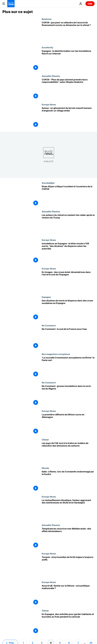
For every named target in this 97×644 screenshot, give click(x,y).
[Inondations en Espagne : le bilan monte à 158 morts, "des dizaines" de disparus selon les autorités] (68, 253)
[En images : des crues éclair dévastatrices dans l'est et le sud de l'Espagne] (68, 282)
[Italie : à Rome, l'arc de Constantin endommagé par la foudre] (68, 481)
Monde (45, 468)
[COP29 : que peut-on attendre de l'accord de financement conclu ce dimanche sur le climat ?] (68, 32)
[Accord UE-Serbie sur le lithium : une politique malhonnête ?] (68, 595)
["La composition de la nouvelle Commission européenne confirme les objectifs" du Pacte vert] (68, 367)
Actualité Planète (51, 76)
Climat (45, 440)
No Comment (49, 325)
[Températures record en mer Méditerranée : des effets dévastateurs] (68, 538)
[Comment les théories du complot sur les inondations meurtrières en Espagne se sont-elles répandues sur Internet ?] (68, 60)
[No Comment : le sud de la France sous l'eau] (68, 338)
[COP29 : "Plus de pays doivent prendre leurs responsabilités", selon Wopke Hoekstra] (68, 89)
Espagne (46, 297)
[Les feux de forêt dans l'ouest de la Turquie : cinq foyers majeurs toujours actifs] (68, 567)
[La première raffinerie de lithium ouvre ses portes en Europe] (68, 424)
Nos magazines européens (56, 354)
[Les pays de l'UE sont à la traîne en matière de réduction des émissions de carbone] (68, 453)
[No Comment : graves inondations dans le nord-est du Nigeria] (68, 395)
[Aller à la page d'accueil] (11, 4)
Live (90, 4)
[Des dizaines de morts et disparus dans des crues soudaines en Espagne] (68, 310)
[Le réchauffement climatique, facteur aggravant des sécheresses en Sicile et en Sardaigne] (68, 510)
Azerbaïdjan (48, 183)
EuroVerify (47, 47)
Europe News (49, 104)
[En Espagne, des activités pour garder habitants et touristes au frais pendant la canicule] (68, 624)
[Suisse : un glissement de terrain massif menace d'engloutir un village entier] (68, 117)
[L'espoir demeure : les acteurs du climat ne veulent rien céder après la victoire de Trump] (68, 224)
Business (47, 19)
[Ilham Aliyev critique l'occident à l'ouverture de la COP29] (68, 196)
